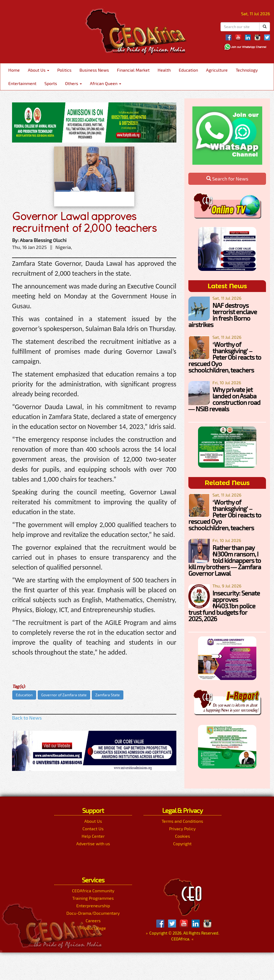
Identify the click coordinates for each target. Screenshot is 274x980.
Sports (51, 83)
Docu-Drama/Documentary (93, 913)
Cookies (182, 836)
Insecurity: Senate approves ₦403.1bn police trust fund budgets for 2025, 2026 (224, 606)
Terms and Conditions (182, 821)
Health (164, 70)
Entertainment (22, 83)
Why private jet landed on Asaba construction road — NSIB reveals (224, 399)
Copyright (182, 843)
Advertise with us (93, 843)
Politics (64, 70)
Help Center (93, 836)
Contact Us (93, 829)
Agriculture (217, 70)
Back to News (27, 718)
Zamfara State (108, 695)
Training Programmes (93, 898)
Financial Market (133, 70)
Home (14, 70)
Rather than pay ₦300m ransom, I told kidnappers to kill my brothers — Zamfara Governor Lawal (225, 560)
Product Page (93, 928)
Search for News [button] (227, 179)
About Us (39, 70)
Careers (93, 921)
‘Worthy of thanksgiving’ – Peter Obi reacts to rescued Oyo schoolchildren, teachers (225, 357)
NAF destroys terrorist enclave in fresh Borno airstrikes (223, 315)
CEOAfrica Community (93, 891)
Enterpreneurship (93, 906)
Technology (247, 70)
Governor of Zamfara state (64, 695)
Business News (94, 70)
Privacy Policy (182, 829)
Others (73, 83)
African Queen (106, 83)
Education (188, 70)
